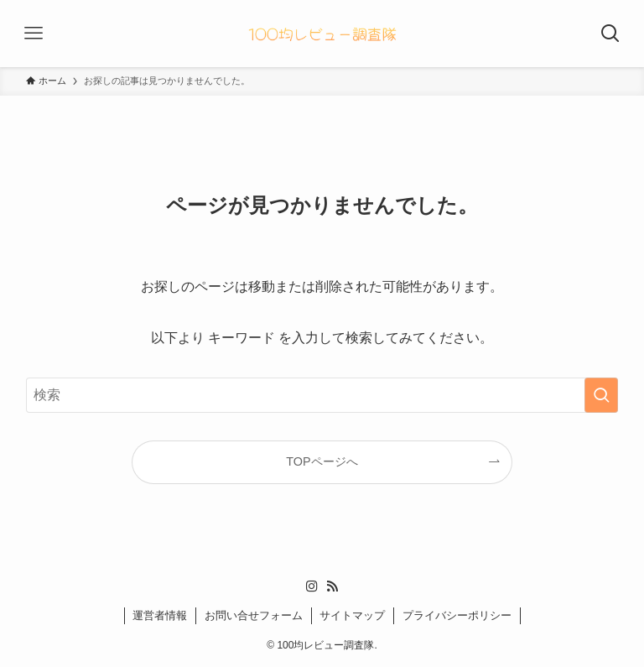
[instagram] (312, 586)
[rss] (332, 586)
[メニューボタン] (34, 34)
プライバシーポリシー (457, 615)
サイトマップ (352, 615)
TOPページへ (322, 461)
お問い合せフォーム (254, 615)
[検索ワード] (322, 395)
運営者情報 (160, 615)
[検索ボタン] (610, 34)
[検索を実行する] (601, 395)
